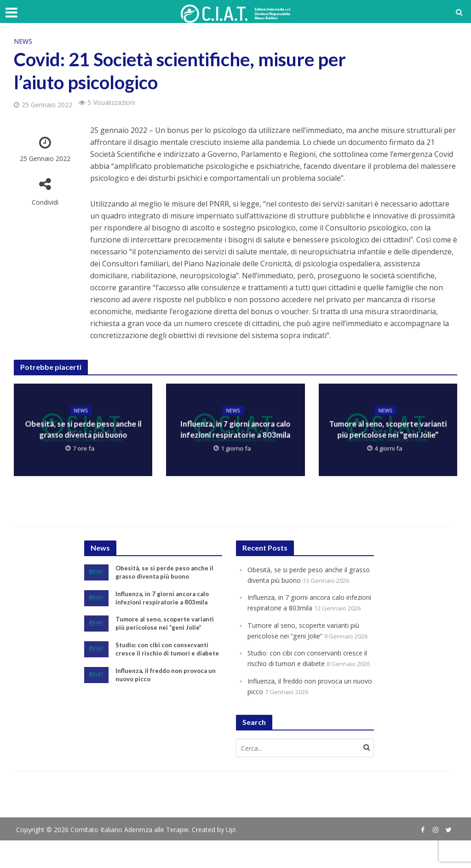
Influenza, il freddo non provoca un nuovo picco (167, 689)
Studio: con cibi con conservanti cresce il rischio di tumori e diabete (164, 658)
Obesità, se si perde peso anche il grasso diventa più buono (83, 430)
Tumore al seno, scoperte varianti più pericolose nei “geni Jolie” (388, 430)
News (23, 41)
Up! (231, 857)
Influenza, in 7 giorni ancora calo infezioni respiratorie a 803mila (235, 430)
